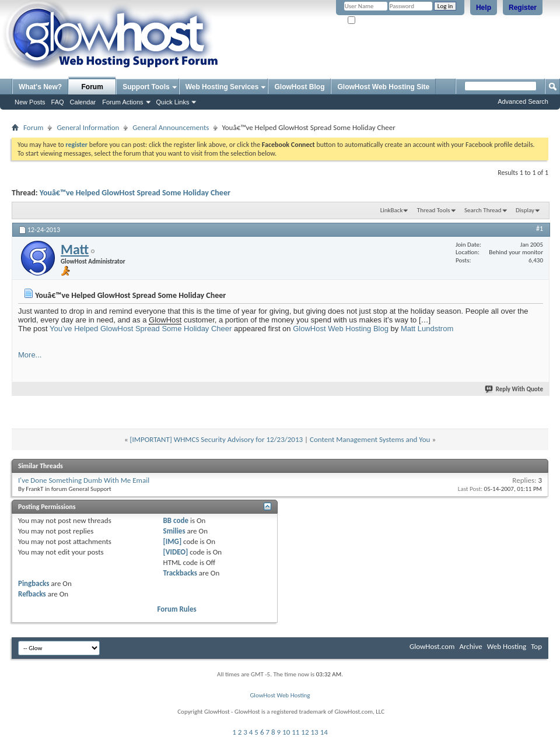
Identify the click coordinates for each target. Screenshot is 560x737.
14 (324, 732)
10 (286, 732)
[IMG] (173, 541)
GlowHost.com (432, 646)
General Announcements (171, 127)
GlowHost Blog (299, 87)
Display (525, 210)
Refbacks (32, 594)
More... (30, 355)
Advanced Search (523, 101)
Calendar (83, 102)
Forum (92, 87)
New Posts (30, 102)
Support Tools (146, 87)
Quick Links (173, 102)
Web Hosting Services (222, 87)
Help (484, 8)
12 (305, 732)
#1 (540, 229)
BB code (176, 520)
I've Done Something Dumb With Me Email (84, 480)
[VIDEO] (176, 552)
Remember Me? (373, 21)
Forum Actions (123, 102)
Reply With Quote (514, 389)
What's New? (40, 87)
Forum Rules (177, 609)
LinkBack (392, 210)
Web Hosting (507, 646)
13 (315, 732)
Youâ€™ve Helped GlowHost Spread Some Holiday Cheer (135, 193)
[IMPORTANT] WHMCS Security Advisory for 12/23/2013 (217, 439)
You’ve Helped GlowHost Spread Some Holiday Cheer (141, 329)
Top (536, 646)
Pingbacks (34, 583)
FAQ (58, 102)
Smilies (174, 531)
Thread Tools (434, 210)
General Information (88, 127)
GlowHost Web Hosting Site (383, 87)
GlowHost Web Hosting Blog (341, 329)
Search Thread (483, 210)
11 (295, 732)
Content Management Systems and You (370, 439)
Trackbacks (180, 573)
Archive (470, 646)
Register (523, 8)
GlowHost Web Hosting (280, 695)
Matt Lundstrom (427, 329)
